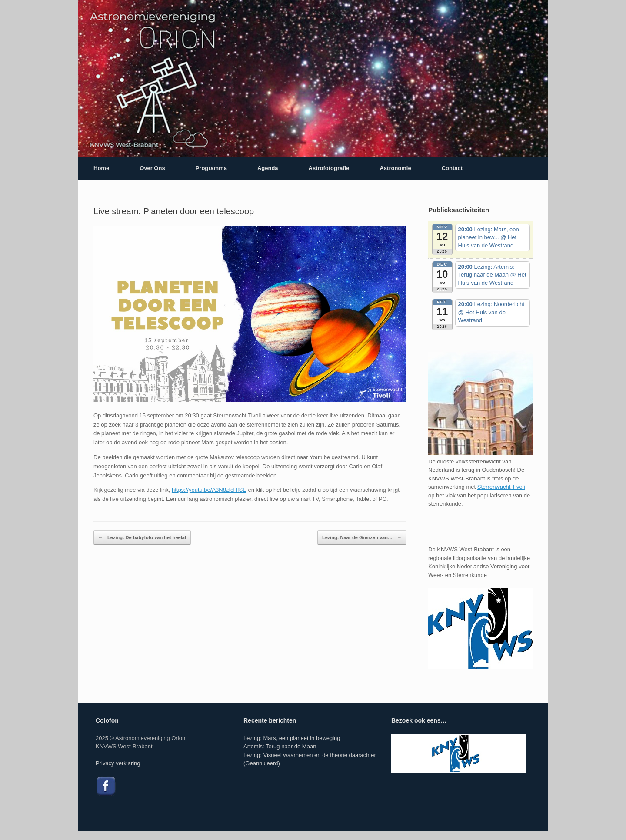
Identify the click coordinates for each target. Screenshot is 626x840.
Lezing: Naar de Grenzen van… (362, 538)
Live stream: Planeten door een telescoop (174, 211)
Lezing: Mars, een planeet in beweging (292, 738)
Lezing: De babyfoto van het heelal (142, 538)
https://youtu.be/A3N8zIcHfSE (209, 490)
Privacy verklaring (118, 763)
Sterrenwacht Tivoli (501, 487)
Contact (452, 168)
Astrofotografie (329, 168)
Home (101, 168)
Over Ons (152, 168)
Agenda (268, 168)
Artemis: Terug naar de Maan (280, 746)
